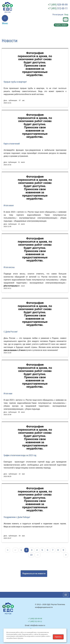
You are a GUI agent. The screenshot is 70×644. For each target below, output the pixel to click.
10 (31, 555)
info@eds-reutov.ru (38, 626)
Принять (58, 637)
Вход (66, 14)
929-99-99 (58, 5)
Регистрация (58, 14)
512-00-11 (58, 8)
